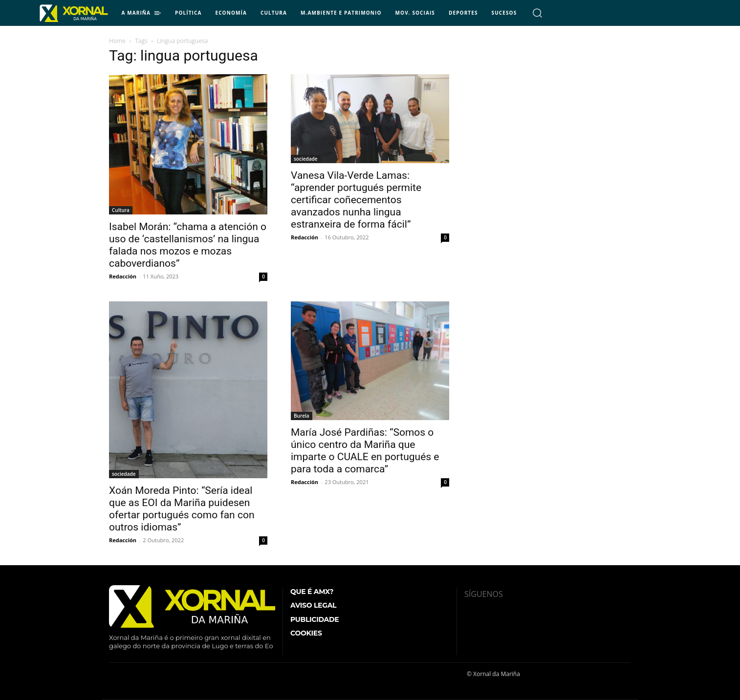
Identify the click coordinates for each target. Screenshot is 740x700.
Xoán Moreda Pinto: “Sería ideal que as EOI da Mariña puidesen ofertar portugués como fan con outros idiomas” (182, 509)
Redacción (123, 276)
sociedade (306, 159)
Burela (302, 416)
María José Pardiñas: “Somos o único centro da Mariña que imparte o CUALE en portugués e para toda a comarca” (365, 451)
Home (117, 41)
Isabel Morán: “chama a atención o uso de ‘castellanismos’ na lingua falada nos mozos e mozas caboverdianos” (188, 245)
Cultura (121, 210)
